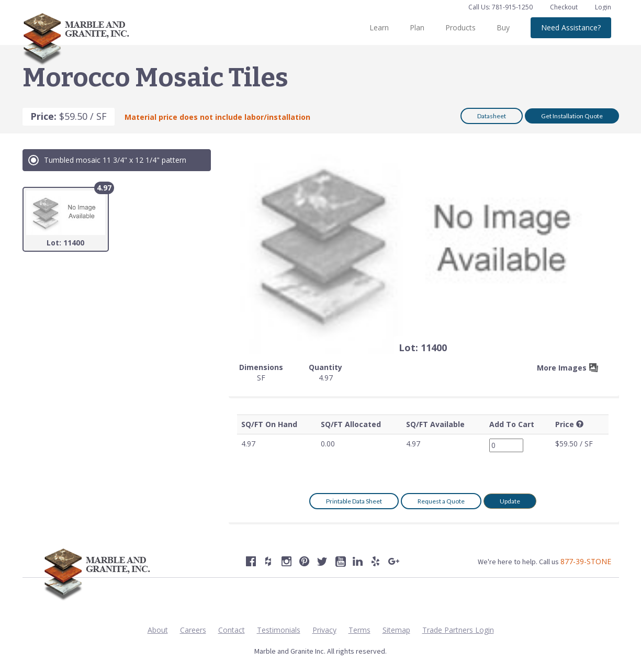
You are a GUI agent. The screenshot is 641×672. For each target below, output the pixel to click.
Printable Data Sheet (354, 501)
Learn (379, 27)
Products (460, 27)
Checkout (565, 7)
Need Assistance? (571, 27)
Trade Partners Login (458, 630)
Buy (503, 27)
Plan (417, 27)
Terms (359, 630)
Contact (232, 630)
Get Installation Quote (572, 116)
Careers (193, 630)
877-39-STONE (586, 561)
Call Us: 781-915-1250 (501, 7)
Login (603, 7)
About (158, 630)
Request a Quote (441, 501)
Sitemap (396, 630)
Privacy (324, 630)
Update (510, 501)
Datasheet (492, 116)
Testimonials (279, 630)
